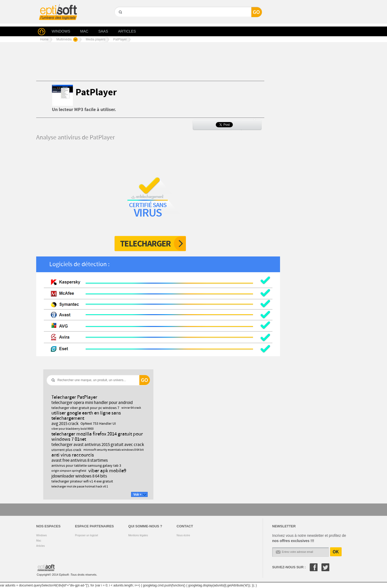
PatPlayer (96, 92)
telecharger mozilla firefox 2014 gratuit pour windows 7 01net (97, 437)
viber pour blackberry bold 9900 (72, 429)
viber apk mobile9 (107, 471)
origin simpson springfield (69, 471)
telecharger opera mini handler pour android (92, 403)
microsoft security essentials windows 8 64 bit (114, 450)
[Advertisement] (132, 64)
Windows (42, 535)
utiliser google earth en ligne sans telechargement (86, 416)
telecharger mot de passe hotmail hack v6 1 (80, 487)
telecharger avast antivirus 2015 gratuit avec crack (98, 445)
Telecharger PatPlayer (74, 397)
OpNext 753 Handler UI (98, 424)
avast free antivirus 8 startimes (80, 460)
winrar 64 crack (131, 408)
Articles (41, 546)
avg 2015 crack (65, 424)
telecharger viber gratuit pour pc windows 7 (85, 408)
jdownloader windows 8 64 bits (79, 476)
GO (120, 21)
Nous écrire (183, 535)
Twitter (325, 567)
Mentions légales (138, 535)
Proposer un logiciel (87, 535)
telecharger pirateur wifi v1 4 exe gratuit (82, 481)
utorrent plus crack (66, 450)
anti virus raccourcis (73, 455)
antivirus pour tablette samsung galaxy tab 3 (86, 466)
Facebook (314, 567)
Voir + (139, 494)
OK (336, 552)
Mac (39, 541)
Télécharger (150, 244)
